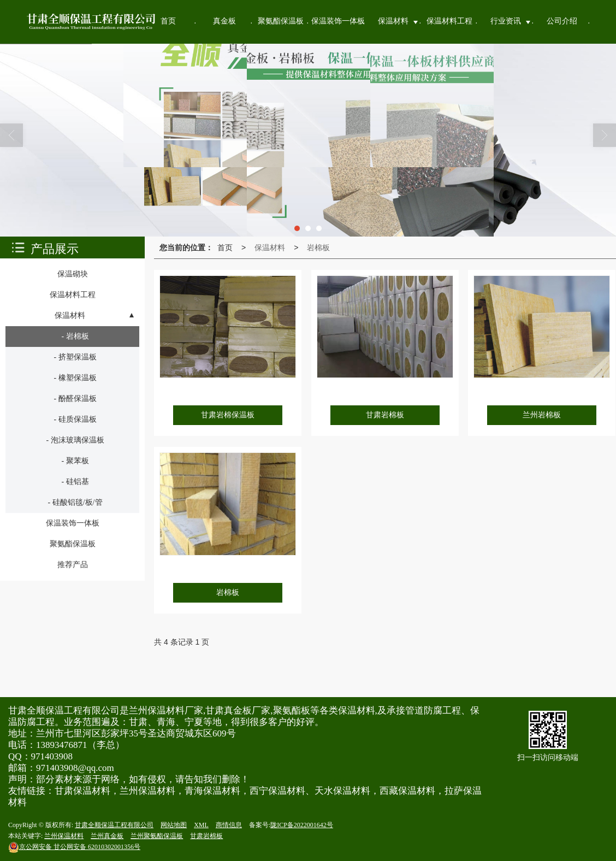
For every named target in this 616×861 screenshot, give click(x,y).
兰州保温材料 (64, 836)
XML (201, 825)
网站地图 (174, 825)
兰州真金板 (107, 836)
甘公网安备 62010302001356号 (74, 847)
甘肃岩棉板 (206, 836)
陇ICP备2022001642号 (302, 825)
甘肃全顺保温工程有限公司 (114, 825)
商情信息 (229, 825)
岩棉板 (318, 247)
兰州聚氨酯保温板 (157, 836)
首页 (225, 247)
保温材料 (270, 247)
